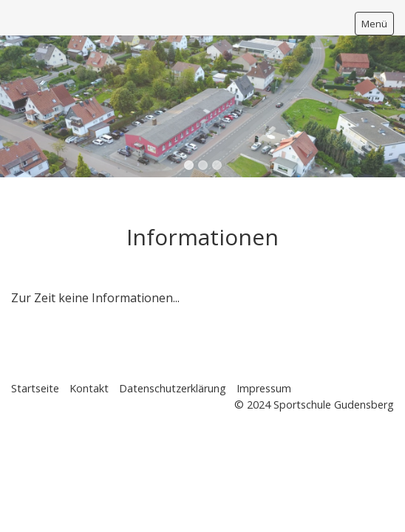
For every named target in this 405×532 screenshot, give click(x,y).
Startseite (35, 388)
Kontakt (89, 388)
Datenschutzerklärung (173, 388)
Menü (374, 24)
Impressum (264, 388)
